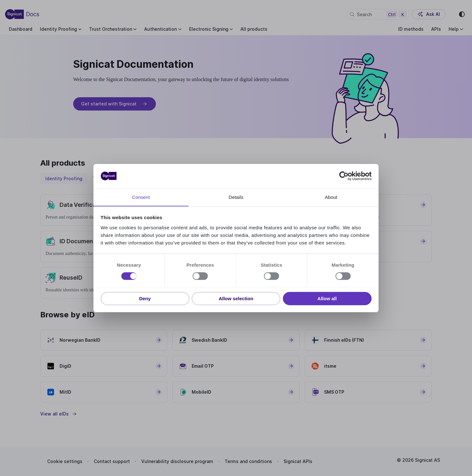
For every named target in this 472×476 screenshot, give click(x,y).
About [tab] (331, 197)
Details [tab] (236, 197)
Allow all (327, 298)
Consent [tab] (141, 197)
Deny (145, 298)
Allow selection (236, 298)
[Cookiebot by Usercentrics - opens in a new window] (344, 176)
